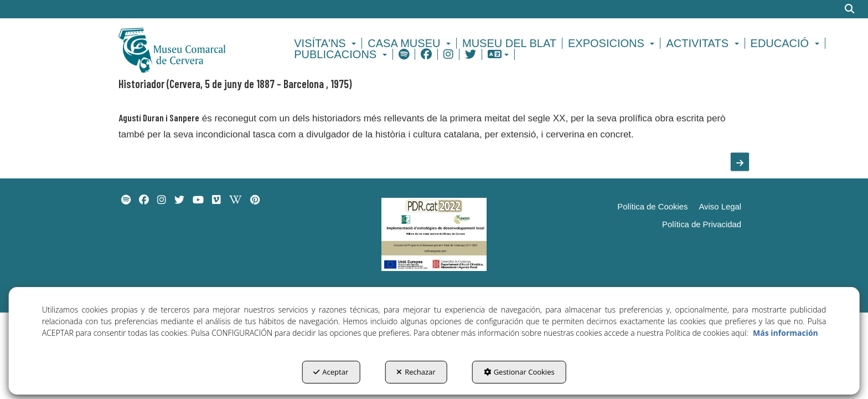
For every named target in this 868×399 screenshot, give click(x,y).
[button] (191, 49)
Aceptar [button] (331, 372)
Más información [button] (786, 333)
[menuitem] (327, 43)
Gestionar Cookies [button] (519, 372)
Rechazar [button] (416, 372)
